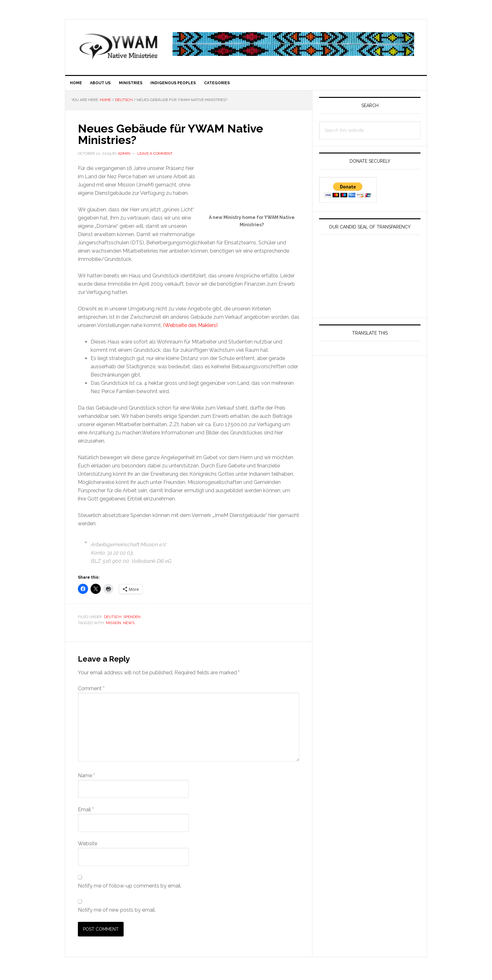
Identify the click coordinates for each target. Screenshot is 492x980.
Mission (113, 627)
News (129, 627)
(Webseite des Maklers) (190, 329)
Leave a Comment (155, 157)
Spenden (132, 621)
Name (86, 780)
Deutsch (113, 621)
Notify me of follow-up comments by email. (130, 890)
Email (86, 813)
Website (88, 847)
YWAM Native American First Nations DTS (119, 46)
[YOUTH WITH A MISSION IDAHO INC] (370, 311)
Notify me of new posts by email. (117, 914)
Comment (91, 693)
